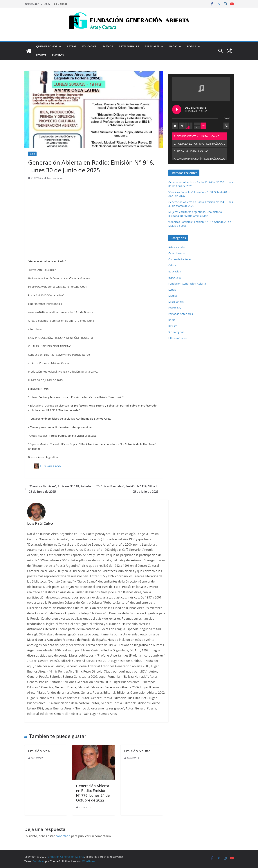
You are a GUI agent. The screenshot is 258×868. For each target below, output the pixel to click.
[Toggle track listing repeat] (203, 126)
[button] (59, 46)
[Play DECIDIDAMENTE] (177, 109)
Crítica (172, 265)
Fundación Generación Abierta (187, 284)
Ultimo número (178, 338)
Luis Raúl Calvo (55, 178)
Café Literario (177, 253)
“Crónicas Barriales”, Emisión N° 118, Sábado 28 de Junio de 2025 (58, 489)
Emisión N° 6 (39, 751)
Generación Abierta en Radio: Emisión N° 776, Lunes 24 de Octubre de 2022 (93, 793)
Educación (90, 46)
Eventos (58, 55)
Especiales (152, 46)
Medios (108, 46)
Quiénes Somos (47, 46)
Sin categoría (176, 332)
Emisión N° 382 (137, 751)
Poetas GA (175, 308)
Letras (72, 46)
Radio (173, 46)
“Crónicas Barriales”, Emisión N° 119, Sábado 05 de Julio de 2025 (130, 489)
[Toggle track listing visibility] (226, 126)
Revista (41, 55)
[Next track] (182, 126)
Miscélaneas (176, 302)
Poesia (192, 46)
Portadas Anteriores (181, 314)
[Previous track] (175, 126)
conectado (63, 836)
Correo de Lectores (180, 259)
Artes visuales (129, 46)
